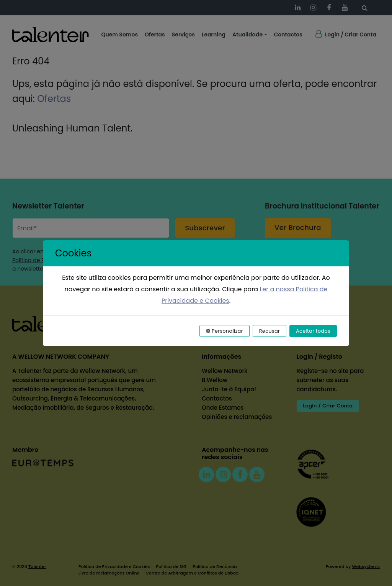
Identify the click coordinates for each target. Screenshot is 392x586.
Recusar (269, 331)
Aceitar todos (313, 331)
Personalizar (225, 331)
